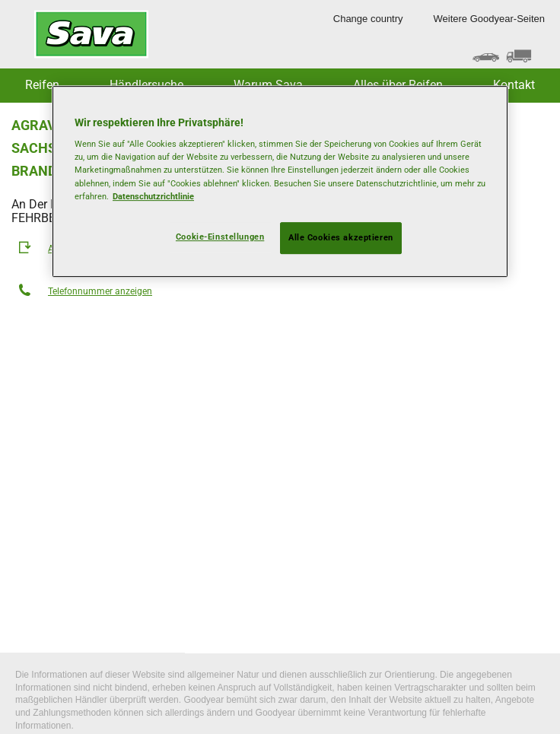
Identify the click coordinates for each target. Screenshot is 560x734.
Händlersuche (146, 85)
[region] (280, 181)
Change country (368, 19)
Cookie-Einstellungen (220, 237)
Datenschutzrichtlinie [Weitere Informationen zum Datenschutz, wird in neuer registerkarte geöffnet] (153, 196)
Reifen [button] (42, 85)
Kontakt (514, 85)
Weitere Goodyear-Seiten (489, 19)
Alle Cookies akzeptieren (341, 237)
